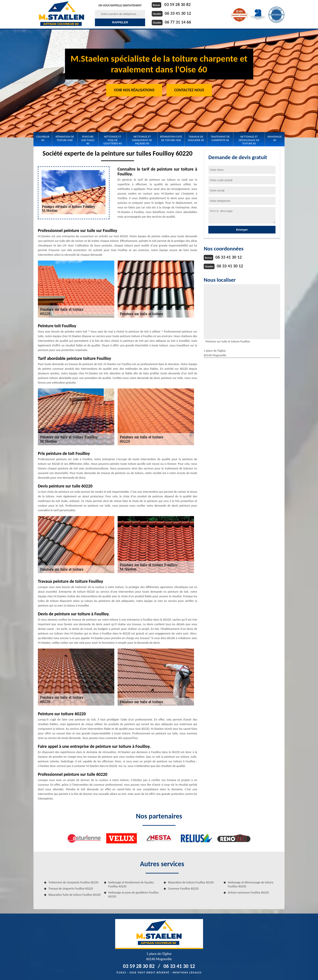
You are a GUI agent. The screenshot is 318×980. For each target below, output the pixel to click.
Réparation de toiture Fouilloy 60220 (191, 882)
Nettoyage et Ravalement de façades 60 (142, 140)
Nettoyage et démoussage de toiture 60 (249, 140)
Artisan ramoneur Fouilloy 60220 (248, 893)
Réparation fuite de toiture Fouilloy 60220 (75, 895)
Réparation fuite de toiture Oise (171, 138)
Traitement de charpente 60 (220, 138)
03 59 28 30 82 (177, 4)
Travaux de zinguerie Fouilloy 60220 (71, 889)
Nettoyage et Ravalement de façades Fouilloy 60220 (131, 884)
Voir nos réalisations (134, 90)
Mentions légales (187, 973)
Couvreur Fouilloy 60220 (183, 889)
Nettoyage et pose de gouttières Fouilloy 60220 (134, 895)
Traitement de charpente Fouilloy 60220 (73, 882)
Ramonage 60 (275, 138)
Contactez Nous (189, 90)
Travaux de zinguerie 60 (196, 138)
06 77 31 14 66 (178, 22)
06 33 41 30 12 (178, 13)
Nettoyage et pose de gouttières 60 (113, 140)
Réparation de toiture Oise (65, 138)
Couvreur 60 (43, 138)
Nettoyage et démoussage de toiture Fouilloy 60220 (251, 884)
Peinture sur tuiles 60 (88, 140)
